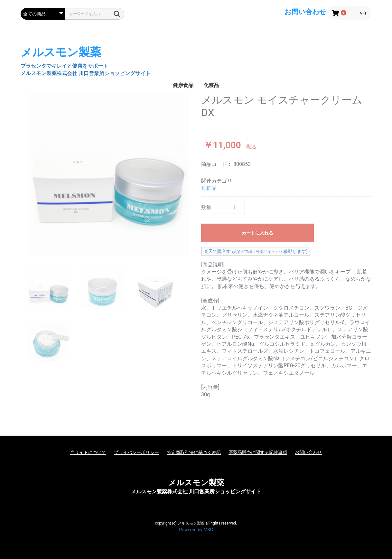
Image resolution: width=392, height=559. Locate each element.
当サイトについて (88, 452)
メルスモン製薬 (196, 483)
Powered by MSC (196, 530)
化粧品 (211, 85)
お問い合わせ (308, 452)
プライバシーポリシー (136, 452)
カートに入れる (257, 233)
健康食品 (183, 85)
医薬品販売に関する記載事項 (258, 452)
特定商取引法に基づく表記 (194, 452)
